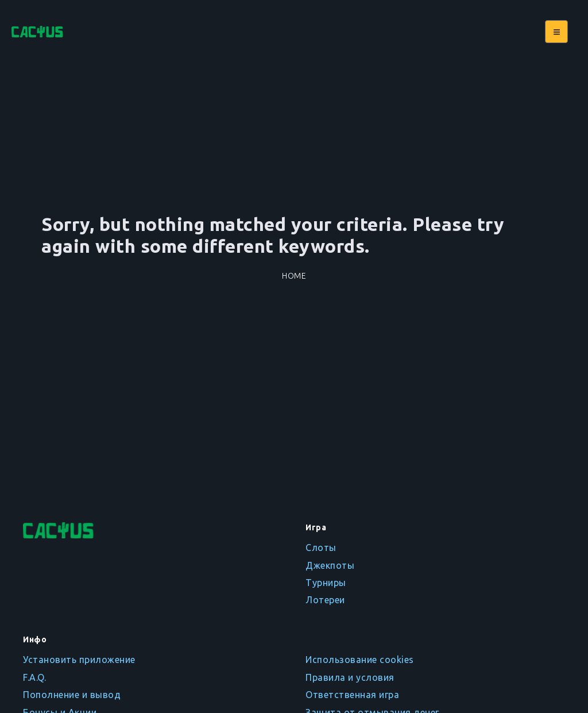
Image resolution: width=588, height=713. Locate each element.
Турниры (326, 583)
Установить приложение (79, 660)
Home (294, 276)
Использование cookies (360, 660)
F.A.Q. (34, 677)
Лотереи (325, 600)
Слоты (321, 548)
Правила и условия (350, 677)
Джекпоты (330, 565)
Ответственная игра (352, 695)
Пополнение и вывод (72, 695)
